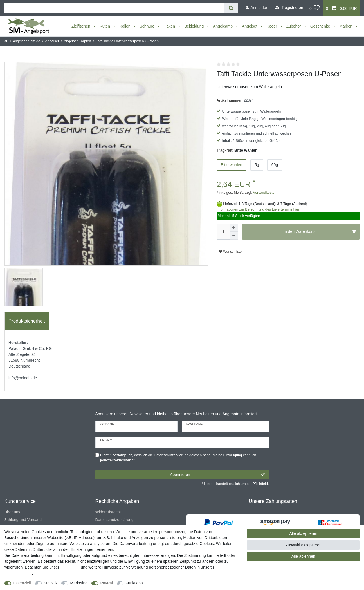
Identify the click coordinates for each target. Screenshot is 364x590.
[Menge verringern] (234, 236)
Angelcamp (223, 26)
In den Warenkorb (320, 232)
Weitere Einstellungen (168, 583)
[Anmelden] (257, 8)
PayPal (107, 583)
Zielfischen (81, 26)
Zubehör (294, 26)
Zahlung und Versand (23, 520)
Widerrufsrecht (108, 512)
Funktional (135, 583)
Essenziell (22, 583)
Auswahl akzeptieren (303, 545)
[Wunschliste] (315, 8)
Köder (272, 26)
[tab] (27, 321)
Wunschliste (230, 252)
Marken (346, 26)
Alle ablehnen (303, 556)
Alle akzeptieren (304, 533)
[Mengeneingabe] (223, 232)
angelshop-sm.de (27, 41)
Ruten (105, 26)
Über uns (12, 512)
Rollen (125, 26)
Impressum (70, 567)
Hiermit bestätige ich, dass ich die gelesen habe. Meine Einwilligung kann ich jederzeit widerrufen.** (178, 458)
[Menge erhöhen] (234, 228)
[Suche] (231, 8)
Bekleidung (195, 26)
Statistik (50, 583)
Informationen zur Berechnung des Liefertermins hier (258, 209)
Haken (170, 26)
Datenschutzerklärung (114, 520)
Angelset (250, 26)
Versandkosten (264, 193)
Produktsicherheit (27, 321)
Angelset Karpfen (77, 41)
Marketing (79, 583)
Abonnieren (217, 475)
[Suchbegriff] (114, 8)
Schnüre (148, 26)
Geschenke (321, 26)
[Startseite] (6, 41)
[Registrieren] (289, 8)
